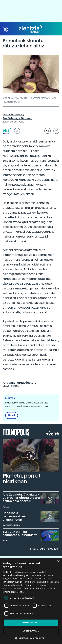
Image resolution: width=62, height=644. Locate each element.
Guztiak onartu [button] (31, 623)
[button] (5, 29)
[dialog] (31, 601)
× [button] (58, 562)
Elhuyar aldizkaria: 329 (13, 115)
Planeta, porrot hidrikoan (22, 479)
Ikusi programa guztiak (45, 549)
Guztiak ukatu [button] (31, 631)
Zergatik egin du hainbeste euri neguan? (20, 533)
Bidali (12, 415)
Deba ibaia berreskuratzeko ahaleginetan (15, 516)
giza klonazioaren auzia (31, 355)
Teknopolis (16, 432)
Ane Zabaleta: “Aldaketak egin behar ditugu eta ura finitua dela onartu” (21, 498)
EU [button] (17, 131)
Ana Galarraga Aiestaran (17, 118)
